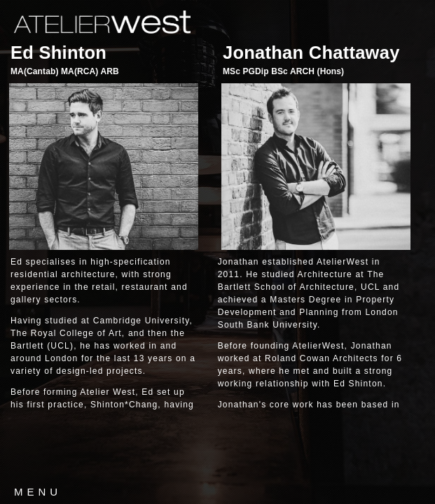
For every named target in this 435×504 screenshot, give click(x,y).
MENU (38, 492)
